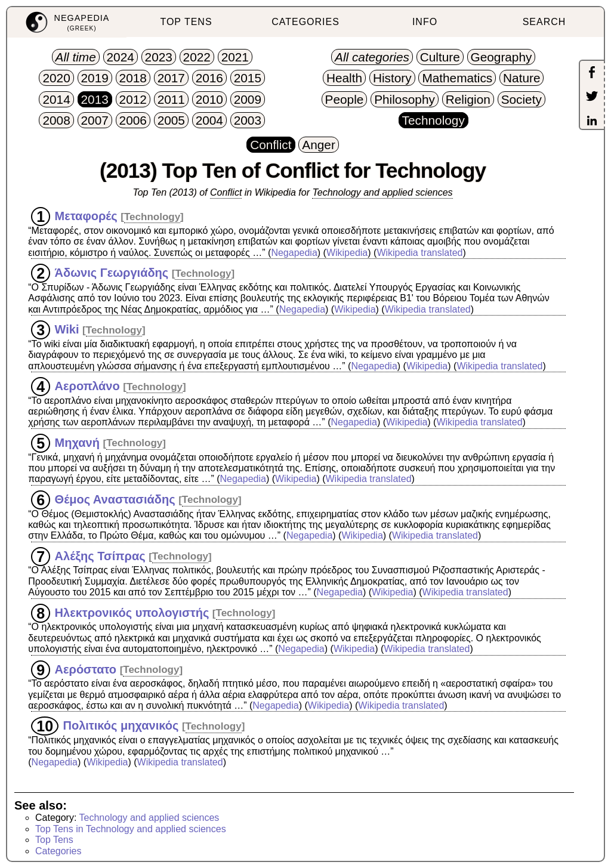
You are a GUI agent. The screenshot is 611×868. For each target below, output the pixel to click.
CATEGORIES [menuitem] (305, 22)
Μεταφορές (86, 216)
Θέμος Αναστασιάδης (115, 499)
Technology (152, 217)
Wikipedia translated (419, 253)
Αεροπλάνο (87, 386)
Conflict (226, 192)
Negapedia (294, 253)
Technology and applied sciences (382, 192)
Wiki (67, 329)
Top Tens (54, 840)
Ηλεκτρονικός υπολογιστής (132, 612)
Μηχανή (77, 442)
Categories (58, 851)
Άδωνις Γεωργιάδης (112, 273)
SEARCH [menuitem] (544, 22)
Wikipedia (347, 253)
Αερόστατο (86, 669)
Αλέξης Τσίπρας (100, 555)
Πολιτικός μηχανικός (121, 725)
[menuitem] (67, 22)
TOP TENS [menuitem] (186, 22)
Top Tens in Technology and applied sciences (131, 829)
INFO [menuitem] (425, 22)
